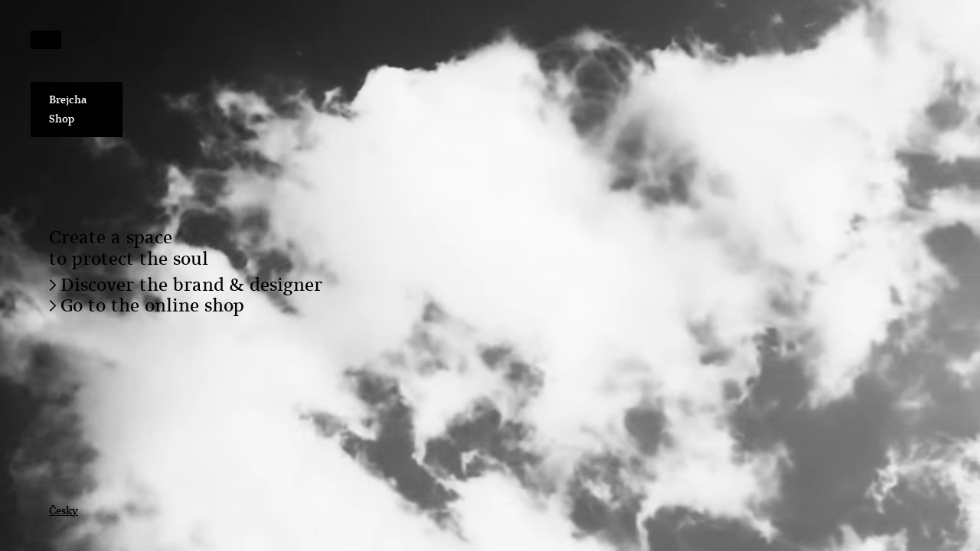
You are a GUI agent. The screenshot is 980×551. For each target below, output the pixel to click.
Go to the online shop (152, 305)
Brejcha (68, 99)
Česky (64, 510)
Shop (62, 119)
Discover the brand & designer (191, 285)
